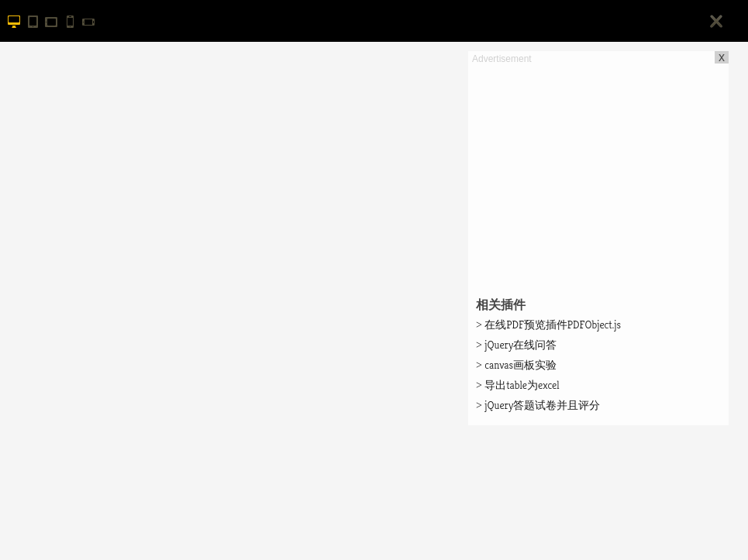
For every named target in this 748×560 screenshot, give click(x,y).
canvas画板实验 (516, 365)
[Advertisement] (598, 175)
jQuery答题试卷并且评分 (538, 405)
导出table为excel (518, 385)
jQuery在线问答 (516, 345)
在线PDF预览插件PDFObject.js (548, 325)
